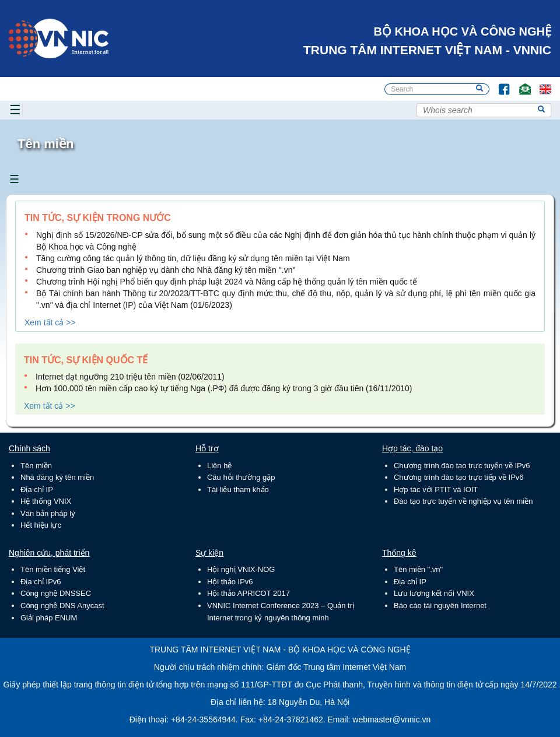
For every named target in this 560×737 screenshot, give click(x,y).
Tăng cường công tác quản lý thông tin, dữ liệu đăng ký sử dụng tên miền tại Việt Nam (193, 258)
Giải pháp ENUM (49, 618)
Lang (540, 84)
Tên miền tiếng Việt (53, 569)
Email (520, 84)
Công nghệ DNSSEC (56, 593)
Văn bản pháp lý (48, 513)
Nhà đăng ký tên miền (57, 477)
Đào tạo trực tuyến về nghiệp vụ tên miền (463, 501)
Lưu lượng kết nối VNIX (434, 593)
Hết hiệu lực (41, 525)
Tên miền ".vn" (418, 569)
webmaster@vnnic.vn (391, 720)
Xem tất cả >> (50, 322)
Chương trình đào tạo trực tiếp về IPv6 (459, 477)
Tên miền (36, 466)
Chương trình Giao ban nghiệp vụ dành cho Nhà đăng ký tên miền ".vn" (166, 270)
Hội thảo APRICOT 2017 (249, 593)
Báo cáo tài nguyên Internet (440, 606)
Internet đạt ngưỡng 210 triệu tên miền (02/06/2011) (130, 377)
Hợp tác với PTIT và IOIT (436, 489)
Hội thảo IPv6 (230, 582)
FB (498, 84)
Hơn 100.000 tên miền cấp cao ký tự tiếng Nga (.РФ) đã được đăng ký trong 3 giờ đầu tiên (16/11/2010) (224, 388)
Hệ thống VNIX (46, 501)
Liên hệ (219, 466)
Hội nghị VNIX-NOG (241, 569)
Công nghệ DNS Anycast (62, 606)
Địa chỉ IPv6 (41, 582)
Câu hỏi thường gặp (241, 477)
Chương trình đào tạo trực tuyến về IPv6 (462, 466)
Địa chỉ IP (37, 489)
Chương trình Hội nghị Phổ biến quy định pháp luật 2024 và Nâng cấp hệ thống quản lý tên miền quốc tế (227, 282)
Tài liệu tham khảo (238, 489)
